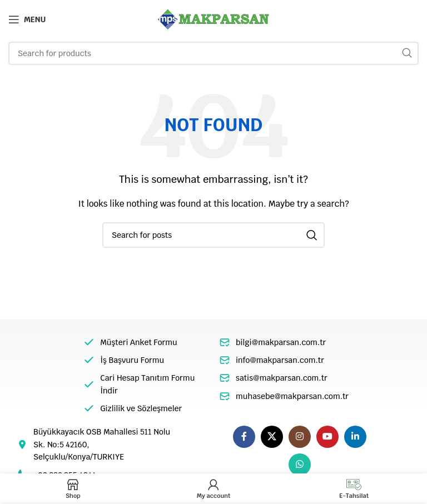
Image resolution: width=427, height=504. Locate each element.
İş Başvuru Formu (132, 360)
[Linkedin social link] (355, 437)
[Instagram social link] (300, 437)
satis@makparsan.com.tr (282, 378)
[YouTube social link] (327, 437)
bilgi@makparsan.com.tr (281, 342)
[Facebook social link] (244, 437)
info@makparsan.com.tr (280, 360)
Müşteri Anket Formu (139, 342)
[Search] (213, 53)
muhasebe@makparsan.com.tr (292, 396)
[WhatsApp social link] (300, 465)
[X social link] (272, 437)
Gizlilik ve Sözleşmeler (141, 408)
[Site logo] (213, 19)
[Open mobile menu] (27, 19)
